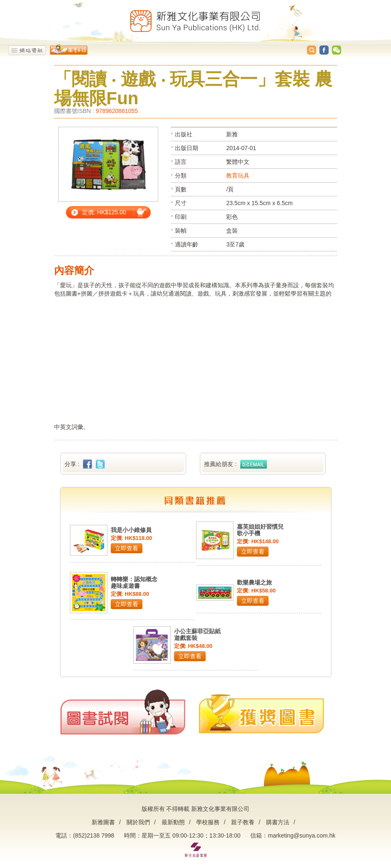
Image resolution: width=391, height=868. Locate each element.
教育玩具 (238, 176)
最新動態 (173, 822)
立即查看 (127, 548)
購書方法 (278, 822)
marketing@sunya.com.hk (301, 835)
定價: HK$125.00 (104, 212)
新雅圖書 (103, 822)
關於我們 (138, 822)
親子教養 (243, 822)
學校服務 (208, 822)
